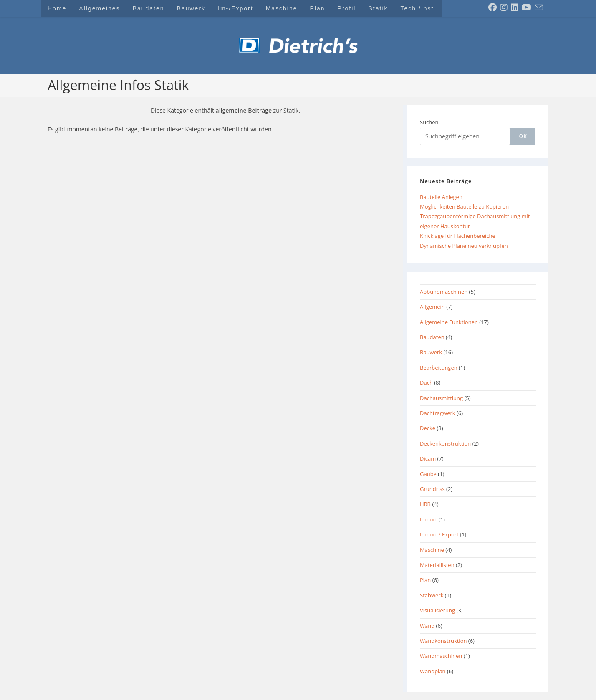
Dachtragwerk (438, 413)
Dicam (428, 458)
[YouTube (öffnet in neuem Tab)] (527, 8)
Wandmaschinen (441, 656)
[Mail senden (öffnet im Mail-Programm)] (539, 8)
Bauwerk (431, 352)
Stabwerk (432, 595)
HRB (425, 504)
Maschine (432, 550)
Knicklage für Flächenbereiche (458, 236)
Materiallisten (437, 565)
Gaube (428, 474)
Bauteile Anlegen (441, 197)
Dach (426, 383)
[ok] (523, 136)
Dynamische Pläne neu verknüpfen (464, 246)
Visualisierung (437, 610)
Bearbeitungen (439, 368)
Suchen (429, 122)
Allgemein (432, 307)
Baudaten (432, 337)
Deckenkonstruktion (445, 443)
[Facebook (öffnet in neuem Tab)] (492, 8)
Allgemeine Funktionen (449, 322)
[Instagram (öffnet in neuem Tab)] (504, 8)
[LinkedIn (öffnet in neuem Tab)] (515, 8)
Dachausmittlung (441, 398)
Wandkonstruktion (443, 641)
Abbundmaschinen (444, 292)
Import (428, 519)
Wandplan (433, 671)
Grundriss (432, 489)
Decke (428, 428)
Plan (425, 580)
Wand (427, 626)
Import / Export (439, 534)
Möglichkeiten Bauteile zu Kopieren (464, 206)
